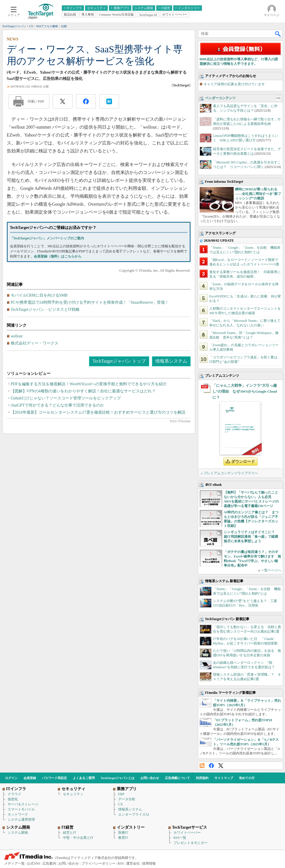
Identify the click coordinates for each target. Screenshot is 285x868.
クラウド (14, 794)
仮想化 (13, 799)
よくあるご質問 (84, 778)
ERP (121, 794)
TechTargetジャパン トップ (119, 361)
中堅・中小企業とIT (78, 838)
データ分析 (127, 799)
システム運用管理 (21, 820)
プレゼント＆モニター (191, 843)
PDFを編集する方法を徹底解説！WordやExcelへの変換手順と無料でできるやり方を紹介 (89, 384)
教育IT (123, 838)
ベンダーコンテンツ (220, 98)
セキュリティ (73, 794)
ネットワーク (18, 814)
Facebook (211, 766)
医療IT (123, 833)
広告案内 (49, 863)
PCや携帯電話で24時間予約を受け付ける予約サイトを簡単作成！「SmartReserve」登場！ (90, 302)
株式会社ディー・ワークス (35, 343)
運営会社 (133, 863)
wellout (17, 336)
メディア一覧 (14, 863)
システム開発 (18, 833)
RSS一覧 (180, 838)
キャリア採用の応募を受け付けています (234, 84)
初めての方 (247, 778)
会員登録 (30, 778)
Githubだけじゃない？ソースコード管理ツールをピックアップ (66, 398)
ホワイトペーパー (187, 833)
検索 (278, 34)
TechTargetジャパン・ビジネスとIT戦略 (45, 309)
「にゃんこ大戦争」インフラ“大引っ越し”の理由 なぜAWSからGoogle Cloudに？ (245, 391)
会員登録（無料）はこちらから (58, 256)
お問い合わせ (150, 778)
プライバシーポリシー (98, 863)
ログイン (11, 778)
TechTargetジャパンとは (118, 778)
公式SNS (33, 863)
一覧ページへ (271, 570)
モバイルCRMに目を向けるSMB (39, 295)
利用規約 (202, 778)
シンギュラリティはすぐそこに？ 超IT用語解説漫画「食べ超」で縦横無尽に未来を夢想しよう (251, 537)
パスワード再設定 (54, 778)
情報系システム (171, 361)
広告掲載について (178, 778)
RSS (202, 766)
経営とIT (70, 833)
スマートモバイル (21, 809)
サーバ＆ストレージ (23, 804)
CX (121, 804)
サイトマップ (224, 778)
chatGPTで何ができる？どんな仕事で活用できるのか (58, 405)
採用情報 (149, 863)
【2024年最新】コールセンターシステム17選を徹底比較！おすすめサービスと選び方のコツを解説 (98, 412)
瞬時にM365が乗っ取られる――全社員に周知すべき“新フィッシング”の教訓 (258, 194)
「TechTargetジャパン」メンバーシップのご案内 (47, 238)
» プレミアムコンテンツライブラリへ (230, 473)
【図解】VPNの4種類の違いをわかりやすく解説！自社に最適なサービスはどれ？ (83, 391)
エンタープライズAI (134, 814)
